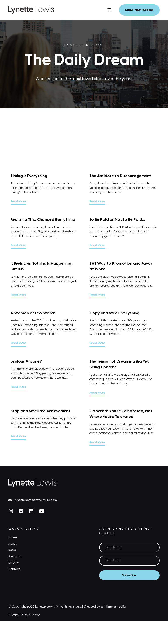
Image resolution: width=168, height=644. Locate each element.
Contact (14, 569)
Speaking (15, 556)
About (12, 544)
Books (12, 550)
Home (13, 537)
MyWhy (14, 563)
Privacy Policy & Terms (24, 615)
